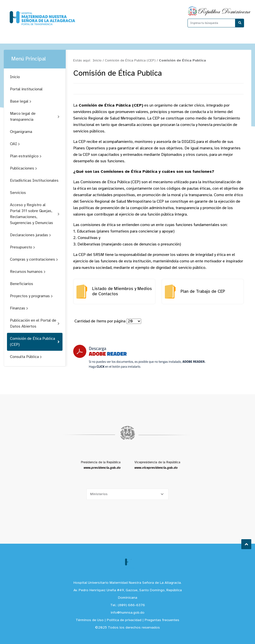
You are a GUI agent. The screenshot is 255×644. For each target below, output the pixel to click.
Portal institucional (26, 89)
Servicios (18, 193)
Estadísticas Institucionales (34, 181)
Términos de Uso (90, 620)
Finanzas (19, 308)
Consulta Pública (26, 357)
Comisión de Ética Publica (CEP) (35, 342)
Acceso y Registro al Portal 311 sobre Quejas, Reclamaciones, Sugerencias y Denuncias (35, 214)
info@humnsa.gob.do (127, 613)
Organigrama (21, 132)
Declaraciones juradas (31, 235)
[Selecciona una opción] (127, 494)
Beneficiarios (22, 284)
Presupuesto (23, 247)
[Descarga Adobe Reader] (139, 357)
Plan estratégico (26, 156)
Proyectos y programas (31, 296)
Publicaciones (24, 168)
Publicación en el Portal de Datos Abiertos (35, 323)
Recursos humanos (28, 272)
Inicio (15, 77)
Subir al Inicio (246, 544)
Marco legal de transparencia (35, 117)
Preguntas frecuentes (162, 620)
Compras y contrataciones (34, 260)
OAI (15, 144)
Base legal (21, 101)
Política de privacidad (124, 620)
